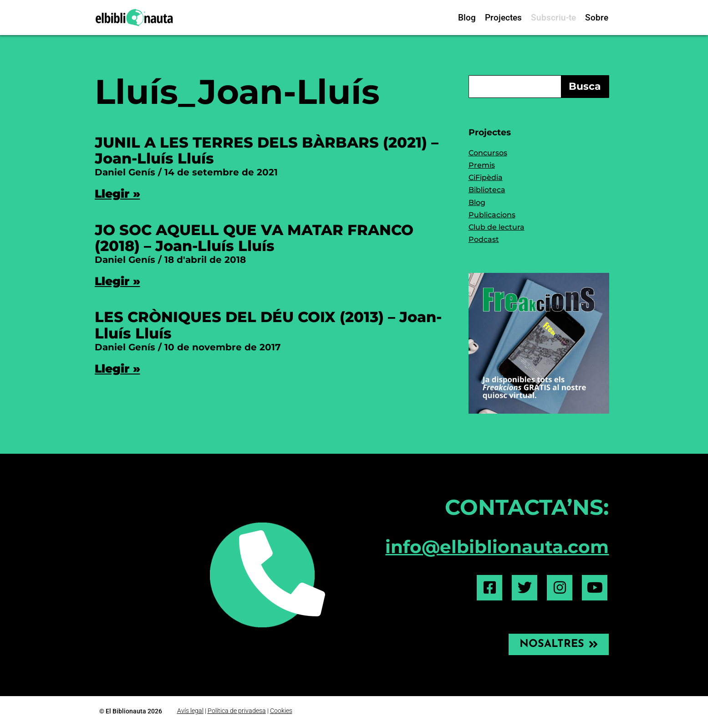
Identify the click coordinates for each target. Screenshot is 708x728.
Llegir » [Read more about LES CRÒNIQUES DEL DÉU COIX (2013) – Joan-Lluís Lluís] (117, 369)
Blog (467, 18)
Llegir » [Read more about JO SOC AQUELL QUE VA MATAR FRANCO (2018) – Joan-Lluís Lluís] (117, 281)
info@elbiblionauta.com (497, 547)
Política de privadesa (237, 711)
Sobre (597, 18)
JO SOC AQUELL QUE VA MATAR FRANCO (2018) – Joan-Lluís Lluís (254, 238)
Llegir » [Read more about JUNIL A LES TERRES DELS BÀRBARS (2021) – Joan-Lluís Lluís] (117, 194)
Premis (482, 165)
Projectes (503, 18)
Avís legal (190, 711)
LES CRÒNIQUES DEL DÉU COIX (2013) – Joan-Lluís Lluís (268, 325)
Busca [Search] (585, 86)
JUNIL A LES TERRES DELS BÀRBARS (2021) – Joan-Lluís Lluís (267, 150)
